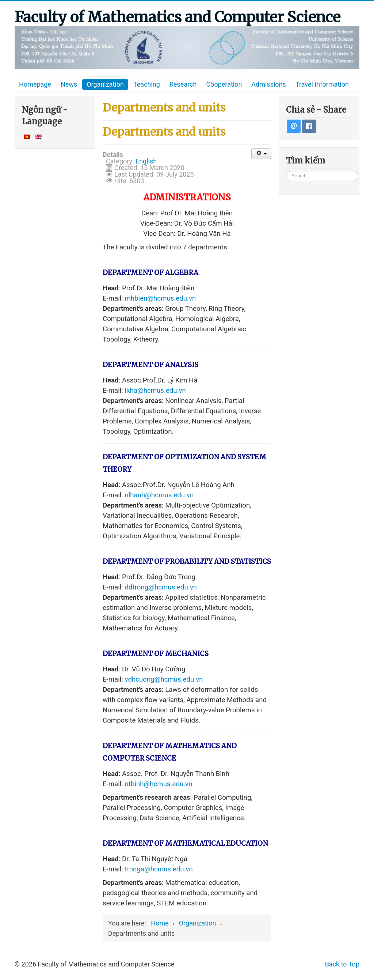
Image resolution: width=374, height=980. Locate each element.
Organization (105, 84)
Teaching (147, 84)
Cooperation (224, 84)
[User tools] (261, 154)
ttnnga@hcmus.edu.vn (159, 869)
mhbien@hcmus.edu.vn (161, 298)
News (69, 84)
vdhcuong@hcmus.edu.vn (164, 679)
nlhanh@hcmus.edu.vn (159, 495)
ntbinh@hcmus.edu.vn (159, 784)
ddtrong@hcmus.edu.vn (161, 587)
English (146, 161)
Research (183, 84)
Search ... (286, 171)
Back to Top (342, 964)
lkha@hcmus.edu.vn (155, 391)
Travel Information (322, 84)
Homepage (35, 84)
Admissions (269, 84)
